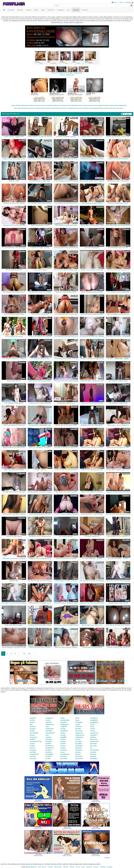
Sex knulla (79, 731)
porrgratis (49, 739)
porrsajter (78, 741)
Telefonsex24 (57, 105)
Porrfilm (63, 739)
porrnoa (78, 739)
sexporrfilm (79, 746)
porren (63, 752)
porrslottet (64, 758)
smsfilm (48, 720)
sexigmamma (80, 735)
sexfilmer (93, 737)
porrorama (79, 756)
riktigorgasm (65, 724)
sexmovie (78, 726)
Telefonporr (64, 105)
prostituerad (50, 729)
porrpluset (79, 750)
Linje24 (13, 105)
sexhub (92, 729)
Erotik (60, 108)
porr (91, 748)
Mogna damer (112, 108)
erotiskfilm (49, 731)
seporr (77, 720)
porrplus (78, 752)
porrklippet (94, 758)
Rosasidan (106, 105)
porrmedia (93, 746)
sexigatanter (79, 737)
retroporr (48, 737)
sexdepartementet (36, 741)
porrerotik (64, 750)
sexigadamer (94, 722)
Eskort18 (117, 105)
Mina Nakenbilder (73, 105)
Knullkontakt (54, 108)
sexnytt (78, 724)
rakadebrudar (65, 720)
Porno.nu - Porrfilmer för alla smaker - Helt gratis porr (67, 73)
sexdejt (32, 746)
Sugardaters (96, 108)
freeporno (49, 722)
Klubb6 (112, 105)
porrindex (64, 756)
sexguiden (93, 735)
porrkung (93, 754)
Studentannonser (40, 108)
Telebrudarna (25, 105)
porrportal (78, 748)
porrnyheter (79, 758)
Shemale (128, 2)
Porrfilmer (86, 108)
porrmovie (93, 744)
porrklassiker (94, 741)
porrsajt (32, 748)
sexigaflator (94, 720)
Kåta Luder (17, 108)
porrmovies (94, 739)
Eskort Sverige (83, 105)
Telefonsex (32, 105)
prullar (63, 718)
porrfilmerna (50, 746)
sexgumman (94, 733)
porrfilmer (49, 750)
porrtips (63, 733)
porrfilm (32, 720)
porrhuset (33, 756)
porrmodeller (34, 733)
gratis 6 (32, 722)
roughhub (64, 726)
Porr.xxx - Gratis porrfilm (67, 75)
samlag (63, 729)
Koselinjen (50, 105)
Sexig (92, 726)
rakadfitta (64, 737)
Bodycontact (123, 105)
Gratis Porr (65, 108)
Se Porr (93, 724)
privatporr (64, 722)
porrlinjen (93, 752)
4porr (47, 726)
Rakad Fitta (72, 108)
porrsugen (33, 750)
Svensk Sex (79, 108)
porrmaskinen (95, 750)
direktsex (33, 726)
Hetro (115, 2)
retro (47, 735)
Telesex (38, 105)
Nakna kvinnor (31, 108)
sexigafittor (79, 722)
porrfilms (48, 744)
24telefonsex (50, 724)
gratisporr (33, 718)
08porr (77, 718)
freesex (32, 735)
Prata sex (43, 105)
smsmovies (33, 737)
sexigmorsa (79, 733)
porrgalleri (49, 741)
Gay (121, 2)
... (19, 654)
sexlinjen (78, 729)
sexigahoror (94, 718)
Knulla (91, 108)
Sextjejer (100, 105)
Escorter (48, 108)
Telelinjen (18, 105)
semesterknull (50, 733)
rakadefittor (64, 731)
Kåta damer (120, 108)
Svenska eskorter (92, 105)
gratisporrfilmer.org (31, 867)
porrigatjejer (50, 754)
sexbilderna (49, 718)
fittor (31, 724)
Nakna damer (104, 108)
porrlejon (33, 729)
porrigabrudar (34, 754)
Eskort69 (23, 108)
